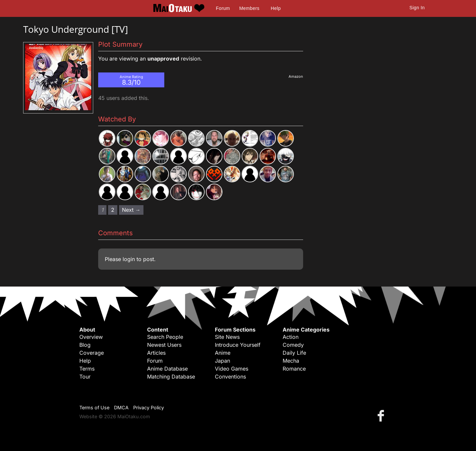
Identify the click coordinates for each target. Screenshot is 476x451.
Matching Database (171, 377)
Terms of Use (94, 407)
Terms (87, 369)
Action (291, 337)
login (129, 259)
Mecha (291, 361)
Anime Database (167, 369)
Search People (165, 337)
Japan (222, 361)
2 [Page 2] (113, 210)
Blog (85, 345)
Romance (294, 369)
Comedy (293, 345)
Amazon (296, 76)
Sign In (417, 8)
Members (249, 8)
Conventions (230, 377)
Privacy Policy (149, 407)
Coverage (92, 353)
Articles (156, 353)
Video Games (232, 369)
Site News (227, 337)
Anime (223, 353)
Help (276, 8)
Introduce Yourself (238, 345)
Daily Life (294, 353)
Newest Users (164, 345)
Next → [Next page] (131, 210)
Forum (223, 8)
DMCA (121, 407)
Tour (85, 377)
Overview (91, 337)
